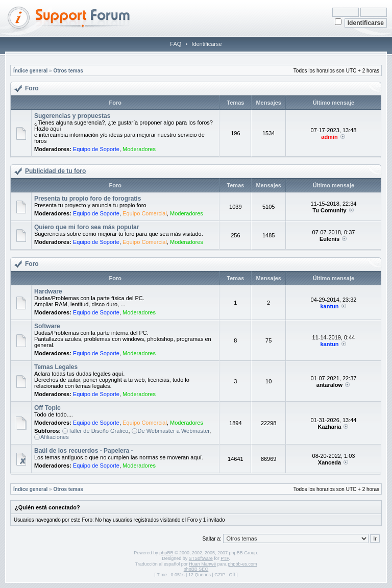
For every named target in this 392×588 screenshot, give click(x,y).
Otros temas (68, 71)
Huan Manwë (202, 564)
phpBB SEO (196, 569)
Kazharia (330, 427)
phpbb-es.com (242, 564)
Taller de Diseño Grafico (98, 431)
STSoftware (201, 558)
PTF (225, 558)
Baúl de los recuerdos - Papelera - (83, 451)
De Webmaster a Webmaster (174, 431)
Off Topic (47, 408)
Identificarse (206, 44)
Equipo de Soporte (96, 149)
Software (47, 326)
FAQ (176, 44)
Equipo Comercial (145, 213)
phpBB (166, 553)
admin (329, 137)
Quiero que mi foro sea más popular (87, 227)
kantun (329, 306)
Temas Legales (56, 367)
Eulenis (329, 239)
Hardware (48, 291)
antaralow (329, 385)
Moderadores (139, 149)
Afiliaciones (55, 437)
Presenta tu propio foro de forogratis (88, 199)
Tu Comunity (329, 210)
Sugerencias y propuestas (72, 116)
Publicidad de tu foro (55, 171)
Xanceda (329, 462)
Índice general (30, 71)
